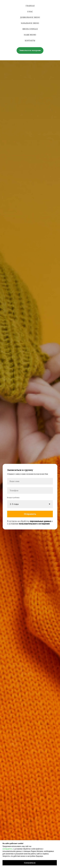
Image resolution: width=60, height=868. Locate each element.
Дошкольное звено (30, 17)
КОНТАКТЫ (30, 41)
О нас (30, 12)
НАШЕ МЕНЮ (30, 35)
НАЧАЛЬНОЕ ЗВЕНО (30, 23)
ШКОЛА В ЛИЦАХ (30, 29)
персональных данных (40, 521)
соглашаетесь (8, 849)
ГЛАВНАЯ (30, 6)
